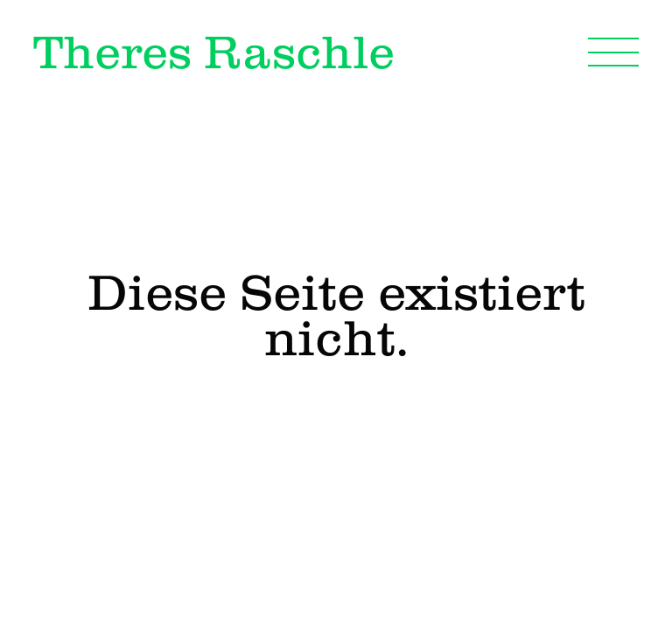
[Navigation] (613, 52)
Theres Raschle (214, 52)
